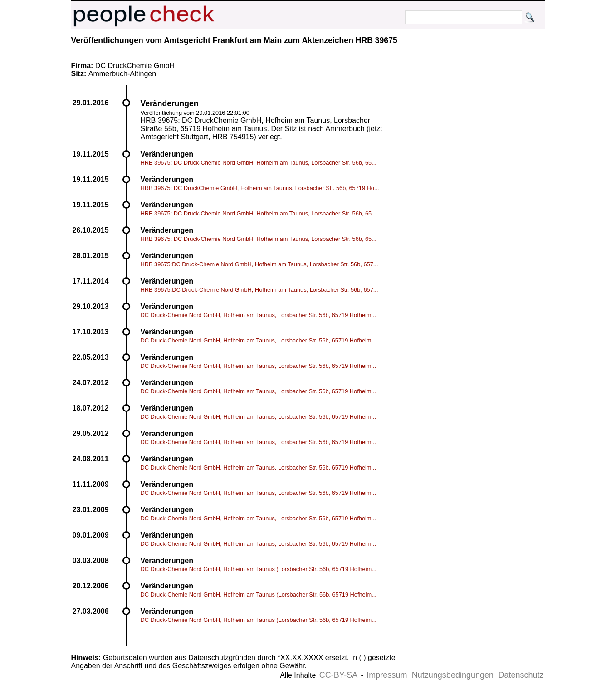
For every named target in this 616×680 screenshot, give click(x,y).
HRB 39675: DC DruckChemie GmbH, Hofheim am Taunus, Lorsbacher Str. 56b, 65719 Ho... (260, 188)
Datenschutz (521, 675)
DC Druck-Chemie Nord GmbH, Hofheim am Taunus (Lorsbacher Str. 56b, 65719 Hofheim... (259, 569)
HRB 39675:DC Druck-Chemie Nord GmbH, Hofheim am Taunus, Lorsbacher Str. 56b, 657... (259, 264)
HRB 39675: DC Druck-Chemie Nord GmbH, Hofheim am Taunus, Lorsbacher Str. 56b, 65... (259, 163)
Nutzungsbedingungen (453, 675)
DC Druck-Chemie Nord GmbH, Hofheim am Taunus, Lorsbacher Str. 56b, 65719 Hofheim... (259, 315)
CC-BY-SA (338, 675)
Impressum (387, 675)
